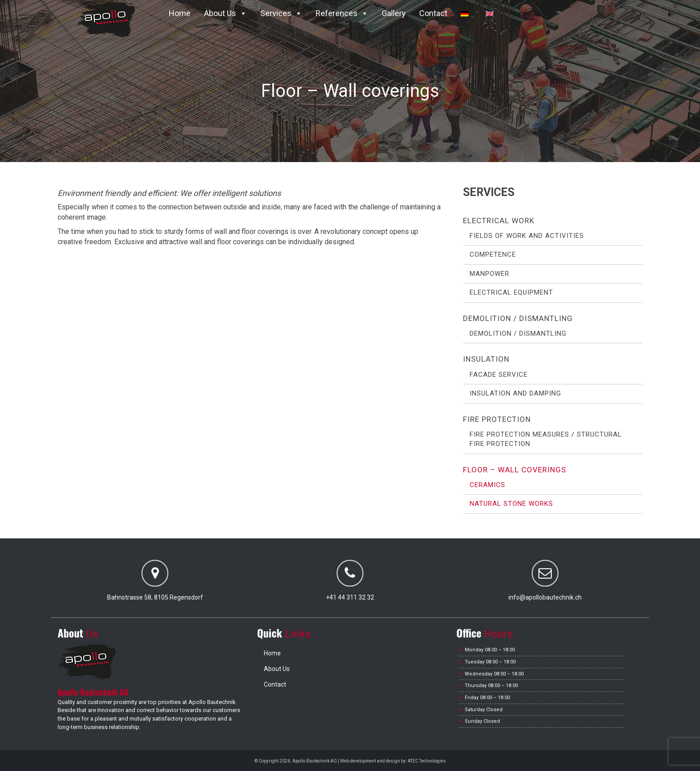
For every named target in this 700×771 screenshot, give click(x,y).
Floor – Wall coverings (515, 470)
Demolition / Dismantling (518, 318)
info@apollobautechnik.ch (545, 597)
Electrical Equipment (511, 292)
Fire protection (497, 419)
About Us (225, 13)
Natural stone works (511, 504)
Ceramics (487, 485)
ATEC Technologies (427, 761)
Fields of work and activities (527, 236)
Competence (493, 254)
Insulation (486, 359)
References (342, 13)
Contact (433, 13)
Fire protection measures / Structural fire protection (546, 439)
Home (180, 13)
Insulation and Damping (515, 393)
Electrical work (499, 221)
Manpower (490, 274)
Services (281, 13)
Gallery (394, 13)
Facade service (499, 375)
